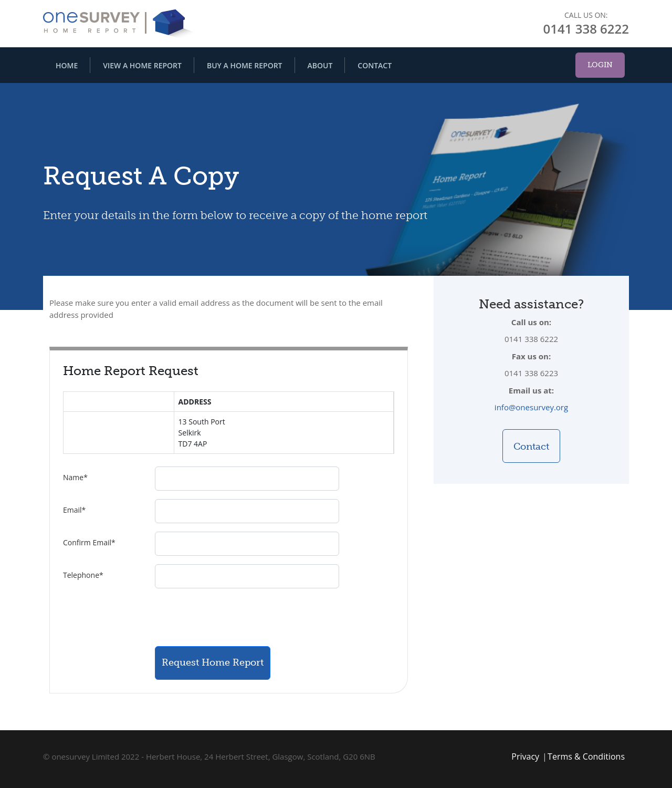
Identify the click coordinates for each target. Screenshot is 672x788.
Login (600, 65)
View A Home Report (142, 65)
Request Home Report (213, 662)
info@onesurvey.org (531, 407)
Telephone (83, 575)
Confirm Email (89, 542)
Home (67, 65)
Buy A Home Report (245, 65)
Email (74, 510)
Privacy (525, 756)
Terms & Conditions (586, 756)
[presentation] (235, 617)
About (320, 65)
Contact (375, 65)
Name (75, 477)
